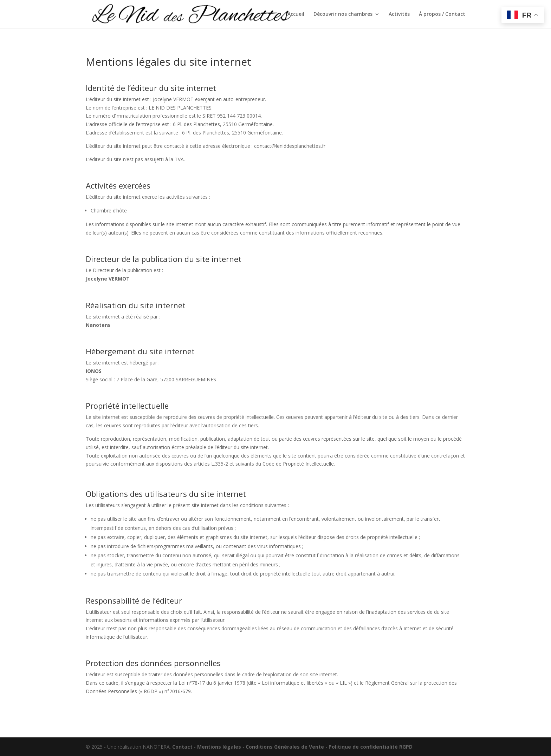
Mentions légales (219, 747)
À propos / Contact (442, 14)
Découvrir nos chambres (343, 14)
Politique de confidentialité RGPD (371, 747)
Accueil (296, 14)
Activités (399, 14)
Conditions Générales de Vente (285, 747)
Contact (182, 747)
